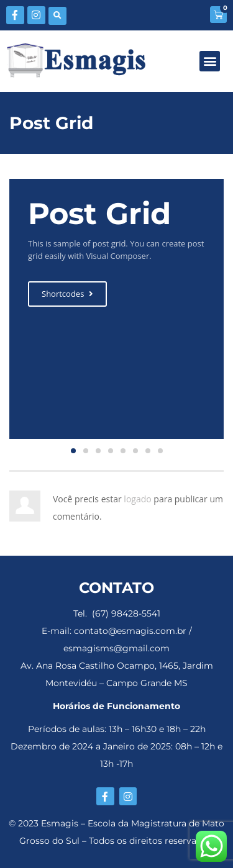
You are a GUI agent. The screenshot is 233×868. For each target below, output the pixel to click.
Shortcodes (67, 294)
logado (139, 499)
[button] (57, 16)
